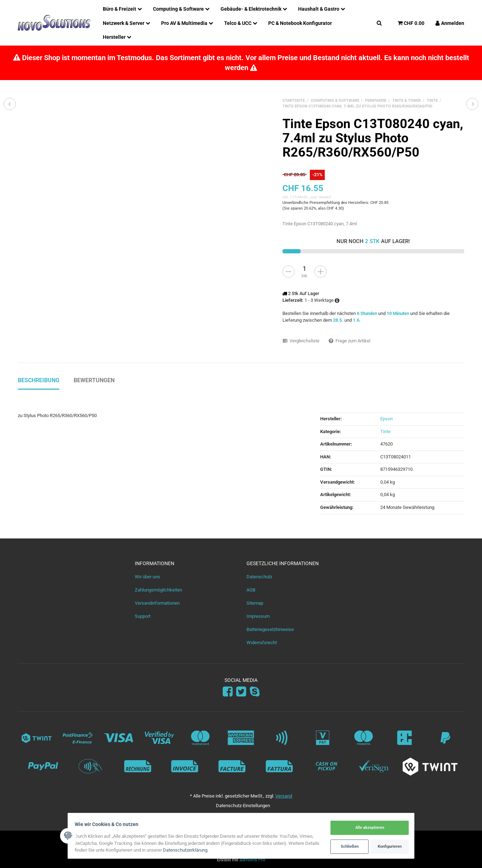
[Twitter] (241, 692)
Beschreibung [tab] (39, 380)
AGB (251, 590)
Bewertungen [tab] (94, 380)
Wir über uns (147, 577)
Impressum (258, 616)
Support (143, 616)
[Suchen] (379, 23)
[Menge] (304, 269)
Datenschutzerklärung (203, 850)
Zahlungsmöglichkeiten (158, 590)
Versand (325, 197)
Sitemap (255, 603)
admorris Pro (252, 860)
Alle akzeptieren (367, 828)
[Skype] (255, 692)
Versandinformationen (157, 603)
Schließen (347, 846)
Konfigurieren (387, 846)
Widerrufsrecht (262, 643)
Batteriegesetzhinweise (270, 629)
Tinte (385, 432)
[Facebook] (228, 692)
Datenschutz (259, 577)
